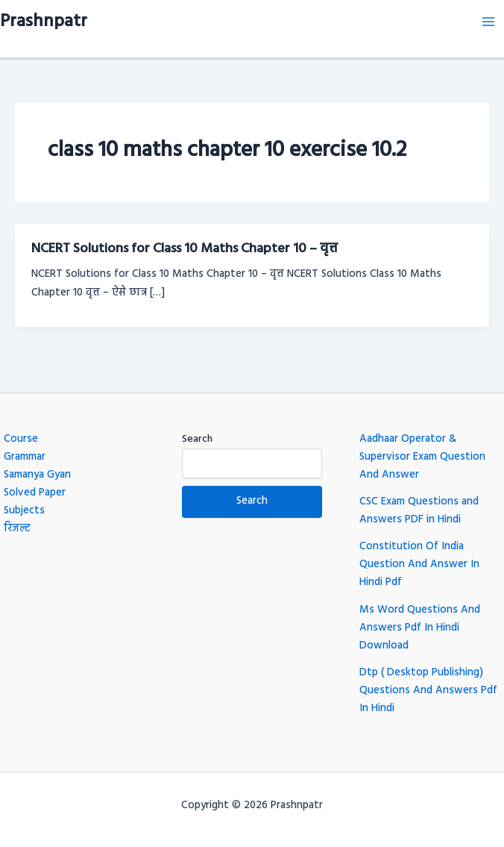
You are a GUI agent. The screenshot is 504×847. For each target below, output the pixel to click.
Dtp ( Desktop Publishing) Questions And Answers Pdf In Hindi (428, 691)
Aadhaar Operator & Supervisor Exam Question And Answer (422, 457)
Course (21, 439)
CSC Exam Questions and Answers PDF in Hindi (419, 511)
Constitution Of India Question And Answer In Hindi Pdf (419, 565)
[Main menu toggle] (488, 22)
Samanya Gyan (37, 475)
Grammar (25, 457)
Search (197, 439)
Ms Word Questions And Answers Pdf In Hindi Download (420, 628)
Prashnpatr (44, 22)
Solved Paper (35, 493)
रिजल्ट (17, 529)
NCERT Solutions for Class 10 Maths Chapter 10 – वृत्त (185, 249)
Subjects (24, 511)
